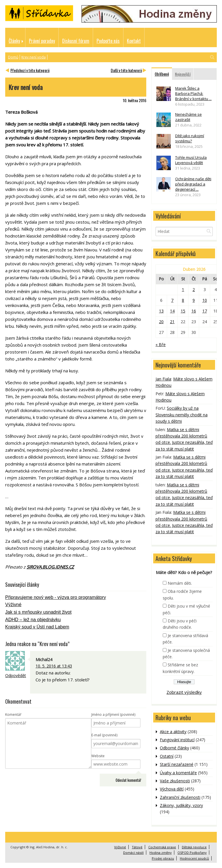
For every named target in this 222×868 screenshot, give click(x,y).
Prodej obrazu (163, 858)
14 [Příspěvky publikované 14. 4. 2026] (172, 311)
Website (98, 756)
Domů (13, 57)
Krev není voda (34, 57)
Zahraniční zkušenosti (180, 797)
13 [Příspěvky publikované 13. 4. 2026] (161, 311)
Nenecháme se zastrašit (188, 117)
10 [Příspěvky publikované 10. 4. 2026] (205, 300)
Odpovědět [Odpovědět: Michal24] (16, 675)
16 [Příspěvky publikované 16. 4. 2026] (194, 311)
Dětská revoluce (194, 847)
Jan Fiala (163, 379)
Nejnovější (183, 74)
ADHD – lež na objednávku (33, 620)
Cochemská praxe (162, 847)
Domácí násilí (133, 853)
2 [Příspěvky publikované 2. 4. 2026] (194, 289)
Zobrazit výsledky (184, 692)
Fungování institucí (177, 740)
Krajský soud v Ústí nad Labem (37, 627)
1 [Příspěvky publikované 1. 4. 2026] (183, 289)
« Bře (161, 344)
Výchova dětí (172, 789)
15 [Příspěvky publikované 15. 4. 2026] (183, 311)
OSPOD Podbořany (192, 853)
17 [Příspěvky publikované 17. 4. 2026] (205, 311)
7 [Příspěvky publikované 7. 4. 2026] (172, 300)
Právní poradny (42, 41)
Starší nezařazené (177, 764)
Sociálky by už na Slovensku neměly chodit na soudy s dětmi (182, 415)
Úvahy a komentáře (178, 773)
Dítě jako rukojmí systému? (190, 138)
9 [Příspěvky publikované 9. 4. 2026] (194, 300)
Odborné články (174, 748)
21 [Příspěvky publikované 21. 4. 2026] (172, 322)
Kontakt (134, 41)
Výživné (13, 605)
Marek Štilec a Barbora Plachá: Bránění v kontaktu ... (193, 93)
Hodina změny (161, 853)
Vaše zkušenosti (175, 781)
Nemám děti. (180, 583)
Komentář (13, 715)
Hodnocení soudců (194, 858)
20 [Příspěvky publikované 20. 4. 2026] (161, 322)
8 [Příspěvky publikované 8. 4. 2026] (183, 300)
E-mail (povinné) (104, 735)
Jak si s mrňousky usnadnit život (38, 612)
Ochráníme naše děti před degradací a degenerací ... (193, 184)
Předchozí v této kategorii (30, 70)
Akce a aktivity (173, 732)
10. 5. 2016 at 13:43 (54, 666)
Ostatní (167, 756)
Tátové (137, 847)
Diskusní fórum (76, 41)
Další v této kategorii (126, 70)
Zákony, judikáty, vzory (181, 805)
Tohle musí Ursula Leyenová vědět (191, 160)
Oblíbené (162, 74)
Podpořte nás (108, 41)
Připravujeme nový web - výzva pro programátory (56, 597)
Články (14, 41)
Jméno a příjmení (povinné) (113, 715)
